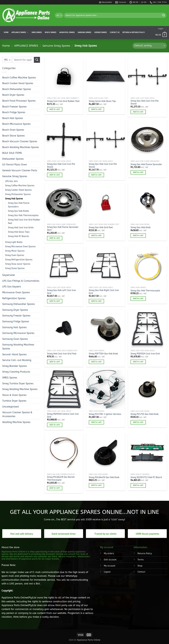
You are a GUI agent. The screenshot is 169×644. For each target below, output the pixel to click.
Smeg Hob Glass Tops (19, 232)
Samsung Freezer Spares (16, 316)
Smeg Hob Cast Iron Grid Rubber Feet (24, 221)
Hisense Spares (100, 32)
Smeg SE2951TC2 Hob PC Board (146, 477)
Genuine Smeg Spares (56, 46)
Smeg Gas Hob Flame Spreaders (19, 205)
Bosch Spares (51, 32)
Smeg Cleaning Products (16, 372)
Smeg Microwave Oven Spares (20, 247)
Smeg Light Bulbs (14, 242)
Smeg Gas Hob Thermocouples (23, 215)
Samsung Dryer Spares (15, 310)
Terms (141, 560)
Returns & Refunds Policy (134, 32)
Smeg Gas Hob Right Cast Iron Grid (104, 292)
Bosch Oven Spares (13, 130)
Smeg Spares (37, 32)
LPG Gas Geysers (12, 287)
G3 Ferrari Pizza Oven (15, 165)
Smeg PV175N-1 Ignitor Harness (105, 414)
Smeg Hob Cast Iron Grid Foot (62, 354)
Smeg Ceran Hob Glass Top (102, 101)
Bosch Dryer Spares (13, 95)
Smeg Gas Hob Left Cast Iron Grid (61, 292)
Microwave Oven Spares (16, 292)
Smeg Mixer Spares (15, 251)
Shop (140, 566)
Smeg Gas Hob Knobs (18, 211)
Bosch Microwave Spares (16, 124)
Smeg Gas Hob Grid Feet (101, 227)
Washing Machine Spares (16, 422)
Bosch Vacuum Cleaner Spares (20, 141)
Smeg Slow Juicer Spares (18, 264)
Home (6, 32)
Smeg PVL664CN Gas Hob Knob (104, 477)
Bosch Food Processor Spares (19, 101)
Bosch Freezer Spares (14, 107)
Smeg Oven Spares (15, 255)
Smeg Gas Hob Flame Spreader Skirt (63, 229)
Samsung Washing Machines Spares (18, 347)
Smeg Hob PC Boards (18, 236)
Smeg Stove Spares (15, 268)
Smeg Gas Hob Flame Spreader (146, 164)
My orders (109, 553)
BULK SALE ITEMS (12, 153)
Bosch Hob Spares (13, 118)
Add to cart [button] (55, 109)
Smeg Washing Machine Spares (20, 389)
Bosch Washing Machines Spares (21, 147)
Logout (107, 572)
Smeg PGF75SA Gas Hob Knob (103, 354)
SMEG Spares (10, 378)
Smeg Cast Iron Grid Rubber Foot (63, 101)
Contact (141, 572)
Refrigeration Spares (14, 298)
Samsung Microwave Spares (18, 333)
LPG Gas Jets (11, 181)
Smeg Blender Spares (14, 366)
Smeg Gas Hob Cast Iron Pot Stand (145, 102)
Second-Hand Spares (14, 354)
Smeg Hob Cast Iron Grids (21, 228)
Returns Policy (145, 553)
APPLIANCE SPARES (20, 33)
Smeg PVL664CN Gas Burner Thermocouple (61, 478)
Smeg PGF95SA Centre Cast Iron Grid (63, 415)
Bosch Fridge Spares (14, 112)
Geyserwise (9, 275)
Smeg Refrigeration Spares (19, 260)
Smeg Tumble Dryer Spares (18, 383)
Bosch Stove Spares (13, 136)
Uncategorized (10, 407)
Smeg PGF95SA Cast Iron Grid (145, 354)
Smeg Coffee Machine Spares (20, 186)
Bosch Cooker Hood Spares (18, 83)
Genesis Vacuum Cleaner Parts (20, 170)
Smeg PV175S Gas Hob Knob (145, 414)
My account (110, 566)
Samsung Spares (84, 32)
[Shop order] (150, 46)
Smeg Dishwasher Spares (18, 194)
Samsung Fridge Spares (16, 321)
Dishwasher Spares (13, 159)
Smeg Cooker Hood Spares (18, 190)
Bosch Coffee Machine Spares (19, 78)
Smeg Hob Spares (14, 199)
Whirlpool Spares (67, 32)
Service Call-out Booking (17, 360)
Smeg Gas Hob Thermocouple (145, 291)
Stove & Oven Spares (14, 395)
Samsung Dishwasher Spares (18, 304)
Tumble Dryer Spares (14, 401)
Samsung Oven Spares (15, 339)
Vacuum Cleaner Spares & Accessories (17, 414)
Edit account (110, 560)
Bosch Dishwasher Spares (17, 89)
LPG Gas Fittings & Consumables (21, 281)
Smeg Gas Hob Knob (141, 227)
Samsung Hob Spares (14, 327)
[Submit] (164, 15)
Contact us (115, 32)
